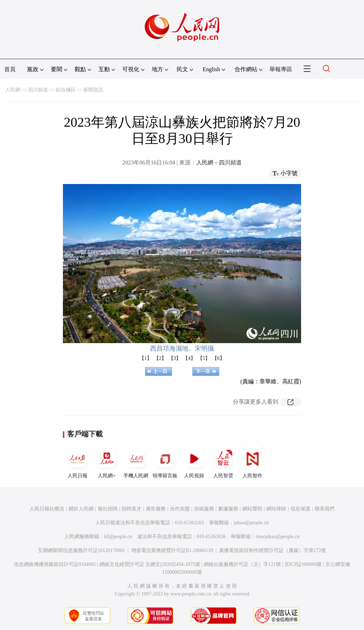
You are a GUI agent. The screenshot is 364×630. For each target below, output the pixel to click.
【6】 (218, 358)
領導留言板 (165, 462)
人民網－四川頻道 (219, 162)
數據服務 (228, 509)
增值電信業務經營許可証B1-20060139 (172, 550)
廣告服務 (156, 509)
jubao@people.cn (251, 523)
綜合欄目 (66, 90)
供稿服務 (204, 509)
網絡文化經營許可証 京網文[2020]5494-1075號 (150, 564)
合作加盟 (180, 509)
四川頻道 (38, 90)
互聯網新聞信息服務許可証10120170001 (82, 550)
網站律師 (276, 509)
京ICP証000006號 (303, 564)
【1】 (146, 358)
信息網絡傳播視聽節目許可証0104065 (55, 564)
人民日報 (77, 462)
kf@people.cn (118, 537)
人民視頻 (194, 462)
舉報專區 (281, 69)
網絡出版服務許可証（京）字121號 (242, 564)
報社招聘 (108, 509)
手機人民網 (136, 462)
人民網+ (107, 462)
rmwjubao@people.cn (278, 537)
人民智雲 (223, 462)
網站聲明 (252, 509)
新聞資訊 (93, 90)
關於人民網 (81, 509)
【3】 (175, 358)
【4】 (189, 358)
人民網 (13, 90)
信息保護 (300, 509)
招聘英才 (132, 509)
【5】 (204, 358)
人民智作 (252, 462)
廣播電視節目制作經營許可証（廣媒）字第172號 (272, 550)
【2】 (160, 358)
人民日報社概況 (47, 509)
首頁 (10, 69)
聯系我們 (325, 509)
